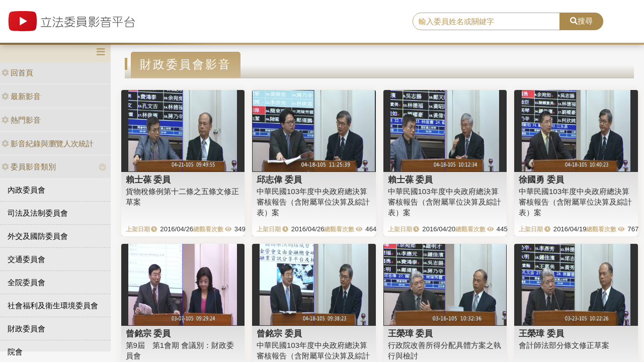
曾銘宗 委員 (148, 333)
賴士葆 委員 (148, 179)
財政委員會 (26, 329)
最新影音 (21, 96)
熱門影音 (21, 120)
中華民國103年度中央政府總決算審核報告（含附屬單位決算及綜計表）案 (313, 202)
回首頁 (17, 73)
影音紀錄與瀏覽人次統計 (48, 144)
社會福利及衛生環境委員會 (53, 305)
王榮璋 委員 (411, 333)
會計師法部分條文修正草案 (564, 345)
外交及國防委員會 (38, 236)
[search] (486, 22)
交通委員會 (26, 259)
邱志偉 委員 (279, 179)
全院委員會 (26, 282)
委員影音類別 (29, 167)
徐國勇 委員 (541, 179)
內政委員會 (26, 190)
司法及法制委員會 (38, 213)
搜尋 (581, 21)
